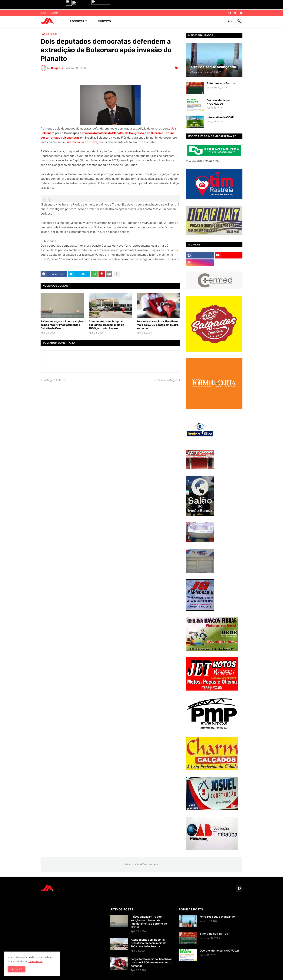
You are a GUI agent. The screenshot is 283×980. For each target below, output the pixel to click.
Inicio (43, 13)
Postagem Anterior (54, 380)
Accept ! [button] (17, 969)
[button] (230, 21)
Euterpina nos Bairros (221, 83)
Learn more (35, 961)
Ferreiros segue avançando (217, 917)
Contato (54, 13)
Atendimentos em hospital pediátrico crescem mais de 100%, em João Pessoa (106, 325)
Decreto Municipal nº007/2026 (219, 102)
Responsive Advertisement (141, 864)
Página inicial (49, 34)
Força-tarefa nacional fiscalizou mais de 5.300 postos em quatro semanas (158, 325)
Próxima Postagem (166, 380)
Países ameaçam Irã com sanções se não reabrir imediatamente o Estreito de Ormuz (62, 325)
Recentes (77, 21)
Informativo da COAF (220, 117)
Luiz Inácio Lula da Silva (81, 142)
